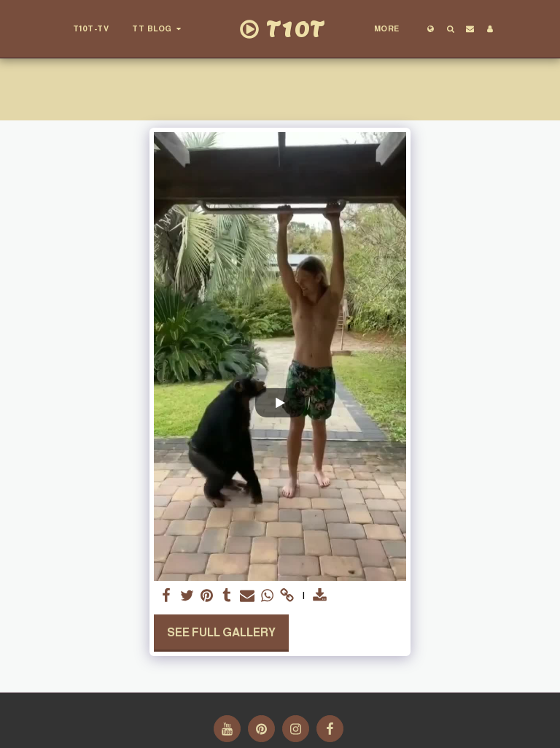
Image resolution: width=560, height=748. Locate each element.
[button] (159, 29)
